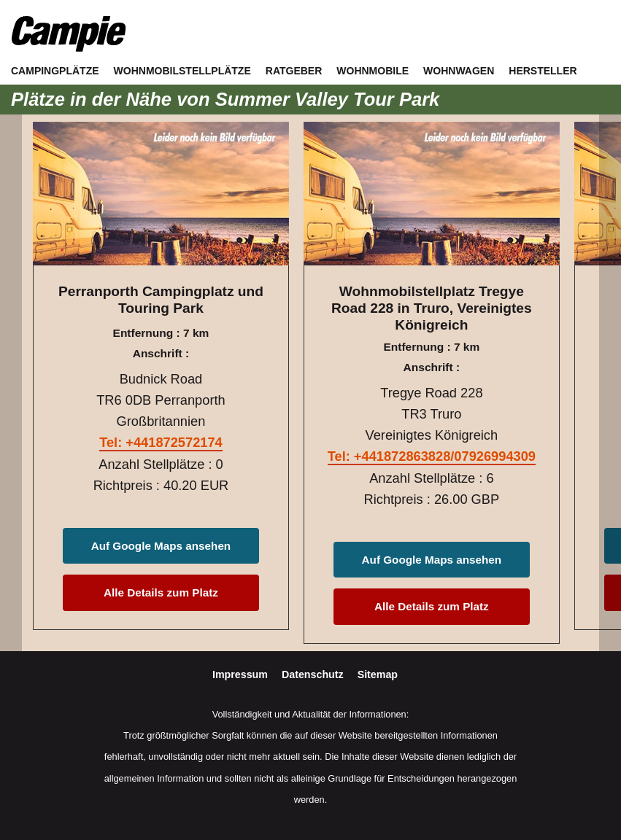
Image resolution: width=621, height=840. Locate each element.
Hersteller (543, 71)
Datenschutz (314, 674)
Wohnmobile (373, 71)
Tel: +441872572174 (161, 442)
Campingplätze (55, 71)
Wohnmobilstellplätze (182, 71)
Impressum (242, 674)
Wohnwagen (459, 71)
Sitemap (378, 674)
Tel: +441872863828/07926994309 (432, 456)
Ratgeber (294, 71)
